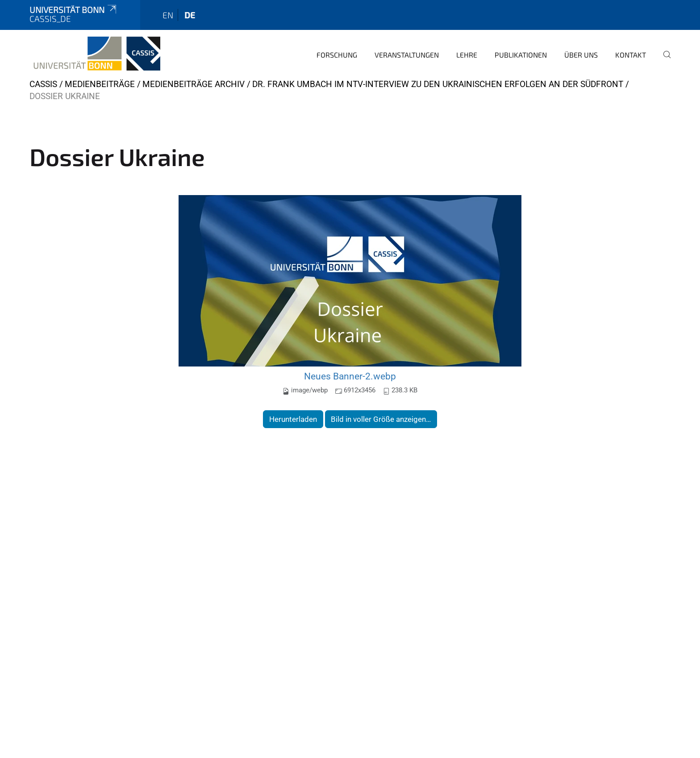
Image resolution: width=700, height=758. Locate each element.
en (168, 15)
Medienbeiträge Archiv (194, 84)
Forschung (337, 55)
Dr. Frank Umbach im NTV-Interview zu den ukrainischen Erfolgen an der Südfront (438, 84)
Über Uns (581, 55)
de (190, 15)
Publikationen (521, 55)
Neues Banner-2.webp (350, 376)
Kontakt (631, 55)
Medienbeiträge (100, 84)
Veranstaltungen (407, 55)
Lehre (467, 55)
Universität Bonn (74, 10)
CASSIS (43, 84)
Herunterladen (293, 419)
